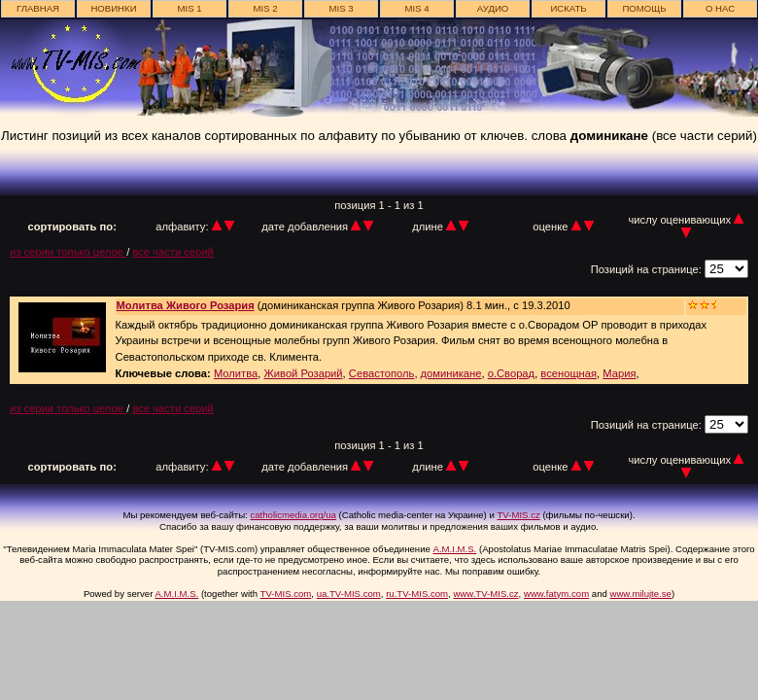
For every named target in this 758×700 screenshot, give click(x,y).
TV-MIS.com (286, 594)
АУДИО (493, 8)
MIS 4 (416, 8)
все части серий (172, 252)
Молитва (236, 373)
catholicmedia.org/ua (293, 515)
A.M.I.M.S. (455, 549)
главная (38, 8)
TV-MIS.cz (519, 515)
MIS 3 (341, 8)
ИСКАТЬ (568, 8)
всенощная (568, 373)
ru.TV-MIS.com (417, 594)
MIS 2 (265, 8)
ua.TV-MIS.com (349, 594)
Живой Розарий (303, 373)
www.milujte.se (640, 594)
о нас (720, 8)
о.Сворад (511, 373)
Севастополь (382, 373)
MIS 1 (189, 8)
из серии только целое (68, 252)
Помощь (644, 8)
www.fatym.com (556, 594)
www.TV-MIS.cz (485, 594)
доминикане (451, 373)
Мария (619, 373)
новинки (113, 8)
